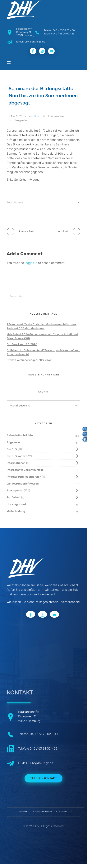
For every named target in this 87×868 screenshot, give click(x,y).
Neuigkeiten (21, 120)
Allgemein (13, 442)
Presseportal (15, 491)
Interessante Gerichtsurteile (25, 470)
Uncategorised (16, 504)
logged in (31, 263)
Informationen (16, 463)
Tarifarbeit (14, 497)
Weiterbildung (16, 511)
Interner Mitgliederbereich (24, 477)
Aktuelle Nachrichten (21, 435)
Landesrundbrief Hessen (23, 484)
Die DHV (12, 449)
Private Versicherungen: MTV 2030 (29, 360)
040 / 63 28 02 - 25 (63, 34)
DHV (37, 116)
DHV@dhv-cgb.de (41, 763)
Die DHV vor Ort (17, 456)
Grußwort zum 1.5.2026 (22, 344)
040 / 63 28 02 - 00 (64, 30)
